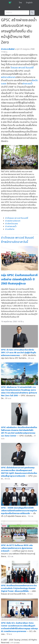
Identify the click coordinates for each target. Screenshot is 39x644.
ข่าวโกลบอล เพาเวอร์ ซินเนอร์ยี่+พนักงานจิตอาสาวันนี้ (17, 240)
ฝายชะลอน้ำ (28, 84)
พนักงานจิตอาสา (8, 77)
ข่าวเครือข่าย (10, 229)
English (29, 3)
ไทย (20, 3)
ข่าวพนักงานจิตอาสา (13, 221)
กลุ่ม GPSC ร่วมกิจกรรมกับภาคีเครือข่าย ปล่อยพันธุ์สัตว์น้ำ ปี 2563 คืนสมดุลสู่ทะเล (19, 279)
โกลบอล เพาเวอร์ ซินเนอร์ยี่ (22, 68)
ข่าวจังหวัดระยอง (12, 224)
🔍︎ (32, 13)
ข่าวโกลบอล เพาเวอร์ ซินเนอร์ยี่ (17, 218)
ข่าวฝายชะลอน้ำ (11, 226)
